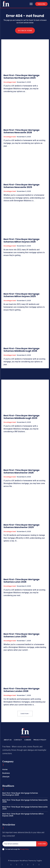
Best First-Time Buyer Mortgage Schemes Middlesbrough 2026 (22, 350)
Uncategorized (10, 82)
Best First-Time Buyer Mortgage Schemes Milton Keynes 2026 (22, 240)
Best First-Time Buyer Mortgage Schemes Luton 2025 (22, 635)
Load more (25, 714)
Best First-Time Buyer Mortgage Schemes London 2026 (22, 690)
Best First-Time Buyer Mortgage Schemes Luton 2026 (22, 581)
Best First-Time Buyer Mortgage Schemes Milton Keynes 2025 (22, 295)
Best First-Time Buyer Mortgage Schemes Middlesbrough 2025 (22, 417)
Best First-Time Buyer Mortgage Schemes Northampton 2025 (22, 77)
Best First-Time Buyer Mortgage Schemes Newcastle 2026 (22, 131)
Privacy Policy (24, 849)
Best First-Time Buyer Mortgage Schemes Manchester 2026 (22, 471)
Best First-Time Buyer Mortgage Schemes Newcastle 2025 (22, 186)
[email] (19, 844)
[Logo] (6, 4)
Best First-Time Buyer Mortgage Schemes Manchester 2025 (22, 526)
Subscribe (42, 844)
